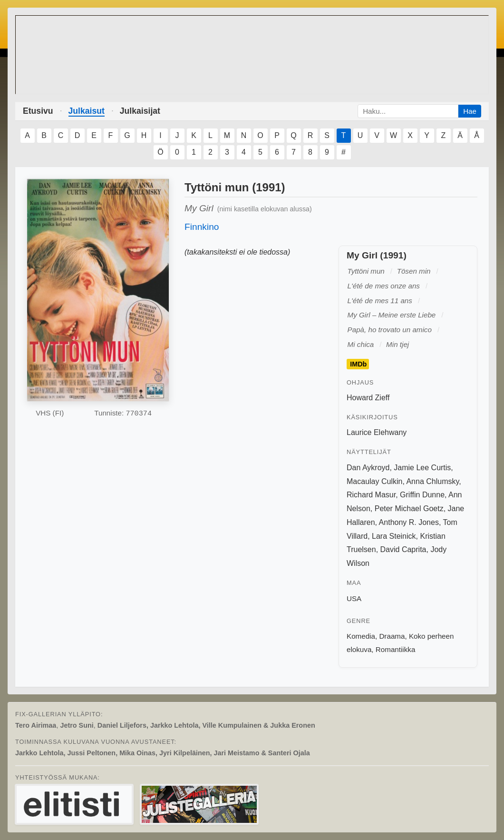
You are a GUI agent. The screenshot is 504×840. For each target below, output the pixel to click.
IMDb (358, 364)
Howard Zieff (368, 398)
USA (354, 598)
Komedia (361, 636)
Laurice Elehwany (377, 432)
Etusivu (38, 111)
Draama (392, 636)
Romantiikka (396, 649)
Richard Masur (371, 495)
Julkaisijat (140, 111)
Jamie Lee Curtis (422, 468)
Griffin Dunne (422, 495)
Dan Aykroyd (368, 468)
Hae (470, 111)
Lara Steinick (394, 536)
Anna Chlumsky (432, 481)
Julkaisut (87, 111)
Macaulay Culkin (374, 481)
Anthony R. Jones (409, 522)
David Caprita (403, 549)
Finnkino (202, 227)
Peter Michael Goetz (409, 509)
